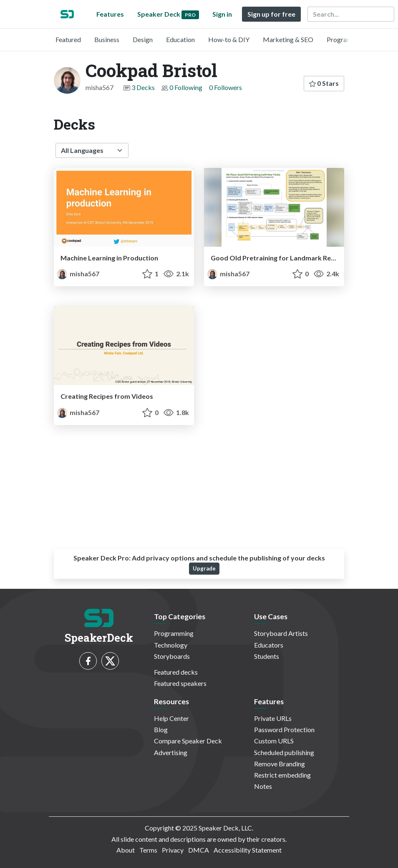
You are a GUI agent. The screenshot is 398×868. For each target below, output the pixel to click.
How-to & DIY (229, 39)
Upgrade (204, 568)
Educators (269, 645)
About (126, 850)
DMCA (199, 850)
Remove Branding (280, 764)
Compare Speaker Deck (188, 741)
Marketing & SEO (288, 39)
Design (143, 39)
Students (267, 656)
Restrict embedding (282, 775)
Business (107, 39)
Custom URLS (274, 741)
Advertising (171, 752)
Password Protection (284, 729)
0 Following (186, 87)
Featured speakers (180, 683)
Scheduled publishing (284, 752)
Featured (68, 39)
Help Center (171, 718)
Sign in (222, 14)
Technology (171, 645)
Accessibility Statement (248, 850)
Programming (346, 39)
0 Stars (324, 83)
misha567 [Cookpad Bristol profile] (78, 274)
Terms (148, 850)
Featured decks (176, 672)
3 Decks (143, 87)
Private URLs (273, 718)
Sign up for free (271, 14)
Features (110, 14)
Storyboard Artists (281, 633)
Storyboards (172, 656)
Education (180, 39)
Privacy (173, 850)
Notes (263, 786)
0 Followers (225, 87)
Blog (161, 729)
